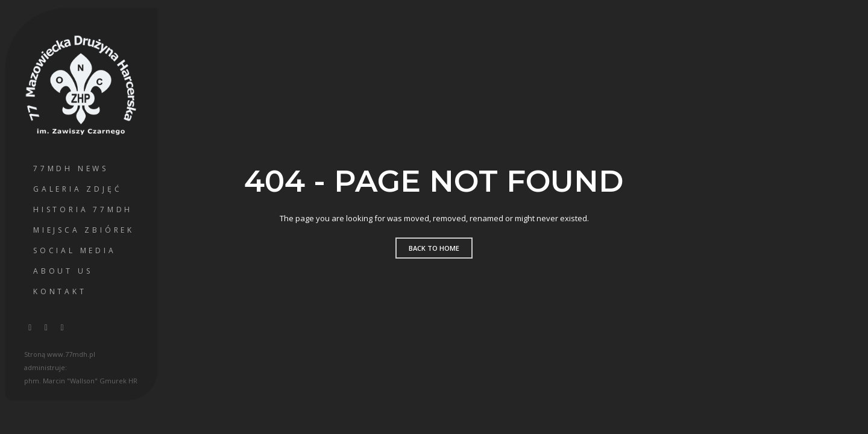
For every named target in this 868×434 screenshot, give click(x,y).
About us (63, 271)
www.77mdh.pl (71, 354)
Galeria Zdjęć (77, 189)
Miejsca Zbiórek (84, 230)
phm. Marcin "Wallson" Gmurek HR (81, 381)
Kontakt (60, 291)
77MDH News (71, 168)
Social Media (75, 250)
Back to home (434, 248)
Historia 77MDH (83, 209)
